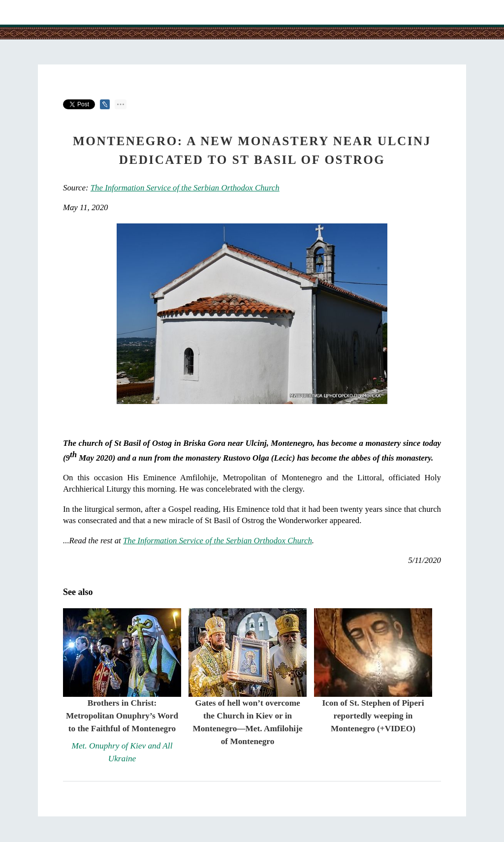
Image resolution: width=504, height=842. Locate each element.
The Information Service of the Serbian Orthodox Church (185, 188)
